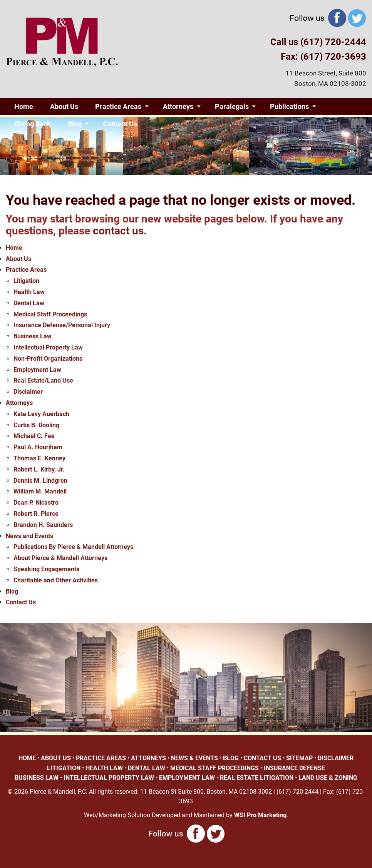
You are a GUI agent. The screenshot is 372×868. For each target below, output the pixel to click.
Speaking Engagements (46, 569)
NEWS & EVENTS (194, 758)
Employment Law (37, 370)
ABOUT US (56, 758)
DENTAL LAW (147, 768)
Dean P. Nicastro (36, 503)
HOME (27, 758)
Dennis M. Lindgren (40, 481)
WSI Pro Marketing (260, 815)
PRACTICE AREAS (101, 758)
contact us (118, 231)
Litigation (26, 281)
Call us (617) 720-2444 (318, 42)
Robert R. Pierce (36, 514)
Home (24, 106)
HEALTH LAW (104, 768)
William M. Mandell (40, 491)
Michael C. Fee (34, 436)
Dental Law (29, 303)
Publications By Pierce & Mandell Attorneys (73, 547)
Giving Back (33, 124)
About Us (64, 106)
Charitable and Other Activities (56, 580)
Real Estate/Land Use (43, 380)
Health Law (29, 292)
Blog (75, 124)
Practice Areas (118, 106)
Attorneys (178, 106)
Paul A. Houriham (38, 447)
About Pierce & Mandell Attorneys (60, 558)
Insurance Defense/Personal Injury (62, 325)
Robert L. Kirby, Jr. (39, 469)
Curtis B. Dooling (36, 425)
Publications (289, 106)
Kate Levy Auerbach (41, 414)
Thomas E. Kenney (39, 458)
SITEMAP (299, 758)
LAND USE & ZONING (328, 778)
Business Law (33, 336)
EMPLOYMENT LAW (187, 778)
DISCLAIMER (336, 758)
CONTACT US (262, 758)
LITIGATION (64, 768)
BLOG (231, 758)
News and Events (29, 536)
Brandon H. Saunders (43, 525)
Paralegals (232, 106)
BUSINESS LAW (37, 778)
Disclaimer (28, 392)
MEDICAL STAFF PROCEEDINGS (214, 768)
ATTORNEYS (148, 758)
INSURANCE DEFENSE (294, 768)
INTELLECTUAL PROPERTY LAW (109, 778)
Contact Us (120, 124)
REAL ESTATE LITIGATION (257, 778)
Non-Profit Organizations (48, 359)
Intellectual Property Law (48, 347)
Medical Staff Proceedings (50, 314)
